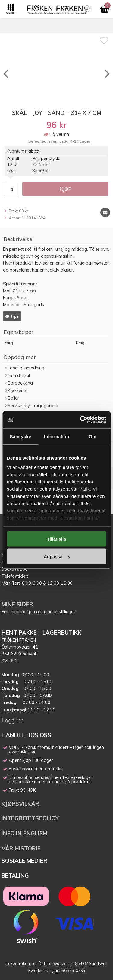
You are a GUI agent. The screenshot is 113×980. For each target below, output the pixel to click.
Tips (12, 316)
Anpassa (57, 556)
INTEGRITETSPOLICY (30, 818)
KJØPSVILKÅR (20, 804)
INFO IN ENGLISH (24, 833)
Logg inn (13, 720)
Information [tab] (57, 436)
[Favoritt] (104, 40)
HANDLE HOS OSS (26, 735)
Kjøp (66, 189)
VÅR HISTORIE (21, 848)
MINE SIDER (17, 604)
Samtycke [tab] (20, 436)
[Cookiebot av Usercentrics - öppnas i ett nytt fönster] (80, 420)
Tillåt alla (57, 539)
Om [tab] (93, 436)
